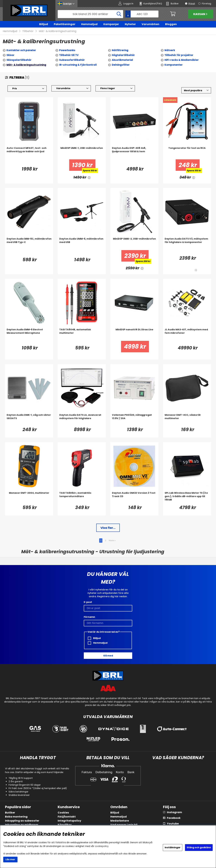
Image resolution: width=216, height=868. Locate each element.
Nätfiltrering (120, 50)
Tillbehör (28, 31)
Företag (206, 4)
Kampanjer (111, 24)
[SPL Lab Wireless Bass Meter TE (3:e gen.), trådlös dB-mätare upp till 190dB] (187, 498)
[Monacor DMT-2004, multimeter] (29, 498)
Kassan (201, 14)
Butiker (10, 813)
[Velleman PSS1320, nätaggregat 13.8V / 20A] (134, 420)
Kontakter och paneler (21, 50)
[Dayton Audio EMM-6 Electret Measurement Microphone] (29, 335)
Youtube (173, 824)
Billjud (44, 24)
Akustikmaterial (122, 60)
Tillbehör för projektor (179, 55)
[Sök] (90, 14)
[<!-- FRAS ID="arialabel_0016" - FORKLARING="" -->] (89, 178)
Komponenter (174, 65)
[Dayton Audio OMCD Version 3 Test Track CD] (134, 498)
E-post (88, 602)
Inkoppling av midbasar (22, 825)
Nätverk (170, 50)
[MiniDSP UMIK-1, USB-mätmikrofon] (82, 153)
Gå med (108, 656)
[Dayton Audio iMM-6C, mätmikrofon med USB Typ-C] (29, 244)
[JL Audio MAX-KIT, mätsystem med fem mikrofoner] (187, 335)
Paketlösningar (65, 24)
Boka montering (16, 817)
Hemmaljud (89, 24)
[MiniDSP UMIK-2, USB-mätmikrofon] (134, 244)
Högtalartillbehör (123, 55)
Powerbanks (67, 50)
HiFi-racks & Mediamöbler (182, 60)
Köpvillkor (65, 825)
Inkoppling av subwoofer (22, 821)
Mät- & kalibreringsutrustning (58, 31)
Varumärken (150, 24)
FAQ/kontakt (67, 817)
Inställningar (173, 847)
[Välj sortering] (196, 91)
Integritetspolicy (69, 821)
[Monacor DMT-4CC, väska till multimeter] (187, 420)
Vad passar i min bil (124, 825)
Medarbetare (120, 821)
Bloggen (171, 24)
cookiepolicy (102, 846)
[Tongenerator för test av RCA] (187, 153)
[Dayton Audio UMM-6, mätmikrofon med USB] (82, 244)
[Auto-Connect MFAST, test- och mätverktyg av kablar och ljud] (29, 153)
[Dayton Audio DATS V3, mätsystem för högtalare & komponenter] (187, 244)
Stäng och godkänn (199, 847)
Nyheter (130, 24)
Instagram (174, 812)
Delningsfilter (121, 65)
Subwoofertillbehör (72, 60)
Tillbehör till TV (69, 55)
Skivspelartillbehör (19, 60)
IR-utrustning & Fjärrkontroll (78, 65)
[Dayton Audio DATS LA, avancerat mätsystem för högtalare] (82, 420)
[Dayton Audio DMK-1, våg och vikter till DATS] (29, 420)
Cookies (63, 813)
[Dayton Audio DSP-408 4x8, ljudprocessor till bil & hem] (134, 153)
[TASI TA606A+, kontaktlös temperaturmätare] (82, 498)
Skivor (10, 55)
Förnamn (89, 617)
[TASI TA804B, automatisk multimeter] (82, 335)
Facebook (174, 818)
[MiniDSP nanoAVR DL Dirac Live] (134, 335)
